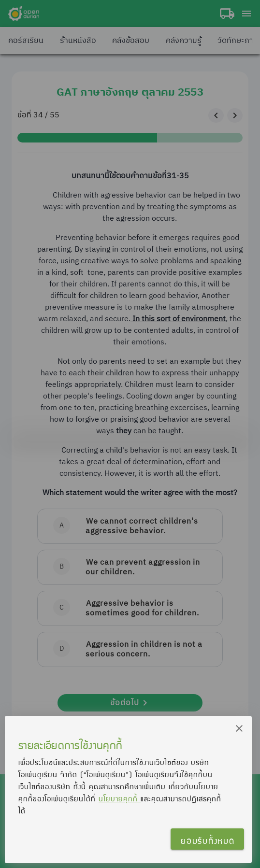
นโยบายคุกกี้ (120, 798)
